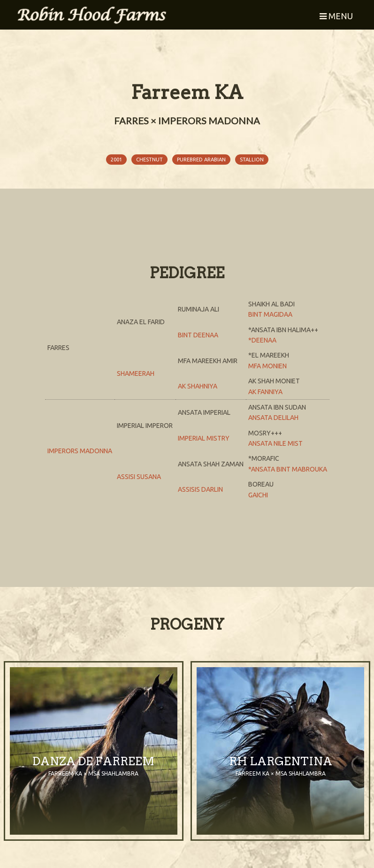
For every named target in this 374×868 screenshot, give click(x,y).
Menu (336, 16)
